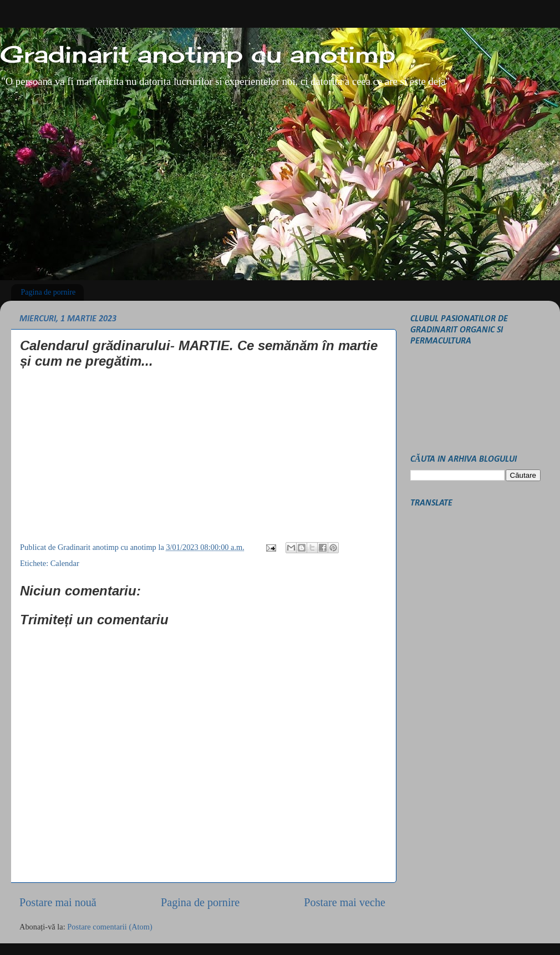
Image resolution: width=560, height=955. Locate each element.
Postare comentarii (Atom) (110, 927)
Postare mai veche (345, 902)
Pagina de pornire (49, 292)
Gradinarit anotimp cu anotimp (198, 54)
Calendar (65, 563)
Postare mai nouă (58, 902)
